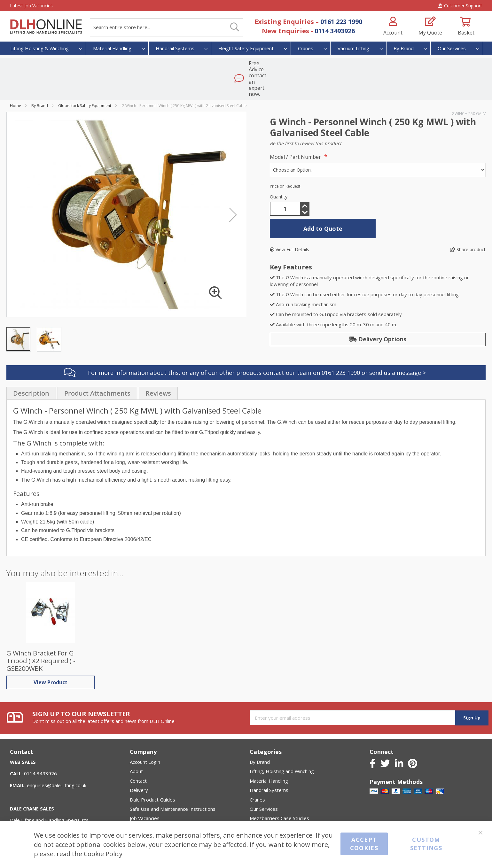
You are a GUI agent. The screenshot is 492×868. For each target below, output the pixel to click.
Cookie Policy (103, 853)
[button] (233, 189)
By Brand (40, 80)
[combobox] (167, 27)
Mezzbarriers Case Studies (279, 792)
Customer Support (460, 6)
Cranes (257, 773)
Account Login (145, 736)
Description (31, 367)
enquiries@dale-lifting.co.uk (57, 759)
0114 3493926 (335, 31)
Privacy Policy (145, 802)
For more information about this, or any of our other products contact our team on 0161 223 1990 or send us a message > (257, 347)
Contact (138, 755)
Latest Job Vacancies (31, 6)
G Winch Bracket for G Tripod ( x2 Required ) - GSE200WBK (41, 635)
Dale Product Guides (152, 773)
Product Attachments (97, 367)
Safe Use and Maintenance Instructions (173, 783)
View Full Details (289, 224)
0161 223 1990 (341, 22)
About (136, 745)
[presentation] (31, 367)
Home (16, 80)
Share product (468, 224)
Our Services (264, 783)
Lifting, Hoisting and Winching (282, 745)
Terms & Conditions (152, 811)
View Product (51, 656)
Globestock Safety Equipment (85, 80)
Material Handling (269, 755)
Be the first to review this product (306, 117)
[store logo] (46, 27)
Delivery (139, 764)
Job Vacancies (145, 792)
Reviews (158, 367)
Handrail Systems (269, 764)
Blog (135, 820)
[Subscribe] (472, 692)
